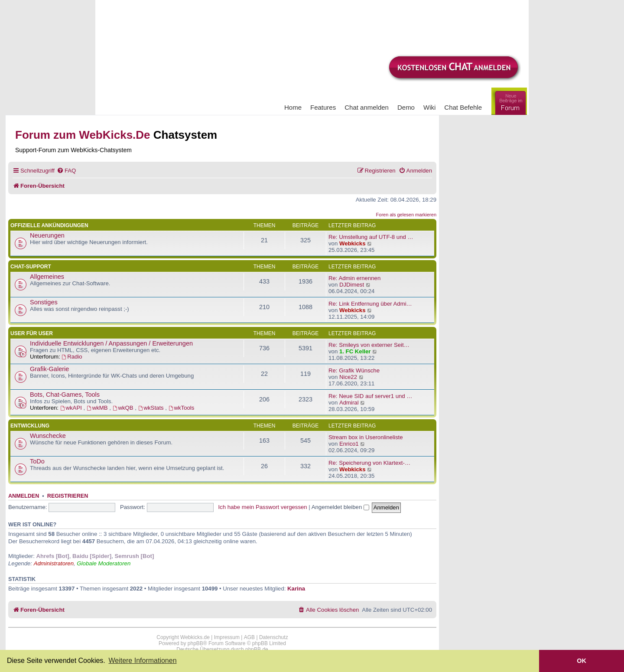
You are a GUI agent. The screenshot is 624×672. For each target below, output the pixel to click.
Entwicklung (30, 426)
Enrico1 (349, 444)
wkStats (152, 408)
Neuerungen (47, 235)
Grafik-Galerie (49, 369)
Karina (296, 589)
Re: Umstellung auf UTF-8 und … (371, 237)
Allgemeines (47, 277)
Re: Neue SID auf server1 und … (370, 396)
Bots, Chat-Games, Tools (65, 395)
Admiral (349, 403)
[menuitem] (66, 171)
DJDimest (352, 285)
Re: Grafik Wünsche (354, 370)
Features (323, 107)
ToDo (37, 461)
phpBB (195, 643)
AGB (249, 637)
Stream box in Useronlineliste (366, 437)
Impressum (227, 637)
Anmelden (24, 496)
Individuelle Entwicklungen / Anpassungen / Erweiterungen (111, 343)
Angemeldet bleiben (340, 507)
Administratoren (54, 563)
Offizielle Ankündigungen (49, 225)
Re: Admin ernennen (354, 278)
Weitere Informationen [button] (142, 661)
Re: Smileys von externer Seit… (369, 345)
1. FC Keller (355, 351)
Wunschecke (48, 436)
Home (293, 107)
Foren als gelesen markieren (406, 215)
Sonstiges (44, 302)
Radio (72, 357)
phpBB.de (257, 649)
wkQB (124, 408)
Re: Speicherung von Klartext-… (369, 463)
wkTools (182, 408)
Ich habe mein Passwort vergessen (262, 507)
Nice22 (348, 377)
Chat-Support (31, 267)
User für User (32, 333)
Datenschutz (274, 637)
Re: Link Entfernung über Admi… (370, 304)
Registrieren (68, 496)
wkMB (98, 408)
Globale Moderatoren (104, 563)
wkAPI (72, 408)
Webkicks (353, 243)
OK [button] (582, 661)
